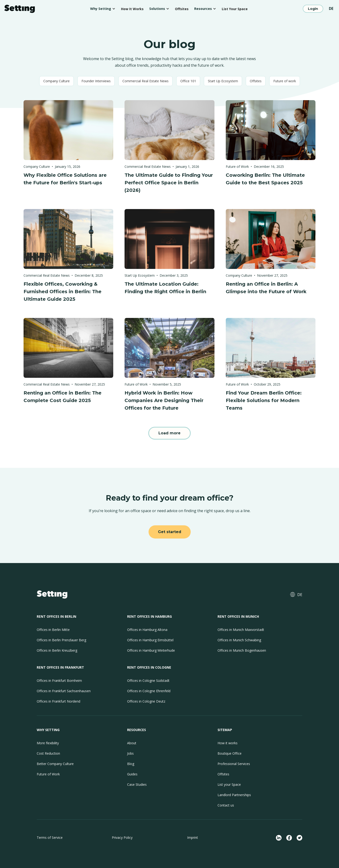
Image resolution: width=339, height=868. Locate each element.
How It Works (132, 9)
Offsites (182, 9)
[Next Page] (169, 433)
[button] (103, 9)
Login (313, 9)
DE (331, 8)
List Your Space (235, 9)
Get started (170, 532)
